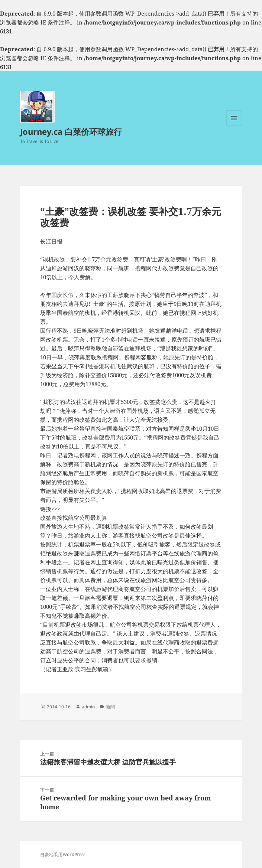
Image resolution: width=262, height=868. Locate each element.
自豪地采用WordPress (63, 854)
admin (88, 707)
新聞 (110, 707)
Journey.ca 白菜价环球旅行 (71, 131)
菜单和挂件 (234, 126)
